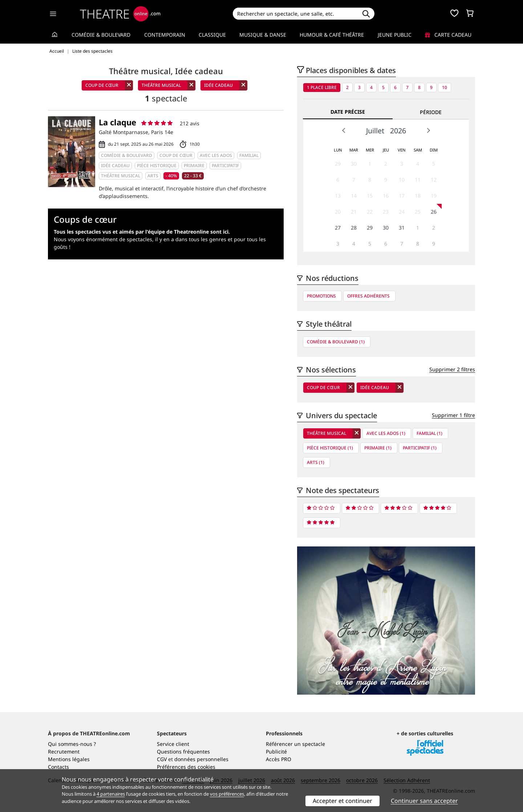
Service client (173, 744)
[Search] (295, 14)
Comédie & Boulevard (101, 35)
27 (338, 228)
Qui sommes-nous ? (72, 744)
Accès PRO (279, 759)
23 (386, 212)
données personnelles (201, 759)
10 (445, 87)
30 (354, 164)
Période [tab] (431, 112)
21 (354, 212)
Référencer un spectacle (295, 744)
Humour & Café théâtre (332, 35)
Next (428, 130)
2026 (398, 131)
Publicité (276, 752)
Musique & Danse (263, 35)
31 (402, 228)
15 (370, 196)
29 (338, 164)
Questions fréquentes (183, 752)
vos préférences (227, 794)
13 (338, 196)
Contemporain (165, 35)
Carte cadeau (448, 35)
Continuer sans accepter (424, 801)
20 (338, 212)
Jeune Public (395, 35)
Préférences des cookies (186, 767)
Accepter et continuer (342, 801)
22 (370, 212)
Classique (212, 35)
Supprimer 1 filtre (453, 415)
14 (354, 196)
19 (434, 196)
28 (354, 228)
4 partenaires (111, 794)
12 (434, 180)
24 (402, 212)
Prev (344, 130)
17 (402, 196)
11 (418, 180)
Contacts (58, 767)
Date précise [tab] (348, 112)
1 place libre (322, 87)
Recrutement (64, 752)
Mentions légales (69, 759)
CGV (162, 759)
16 (386, 196)
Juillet (375, 131)
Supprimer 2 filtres (452, 369)
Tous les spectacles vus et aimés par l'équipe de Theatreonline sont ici (141, 232)
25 (418, 212)
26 (434, 212)
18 (418, 196)
